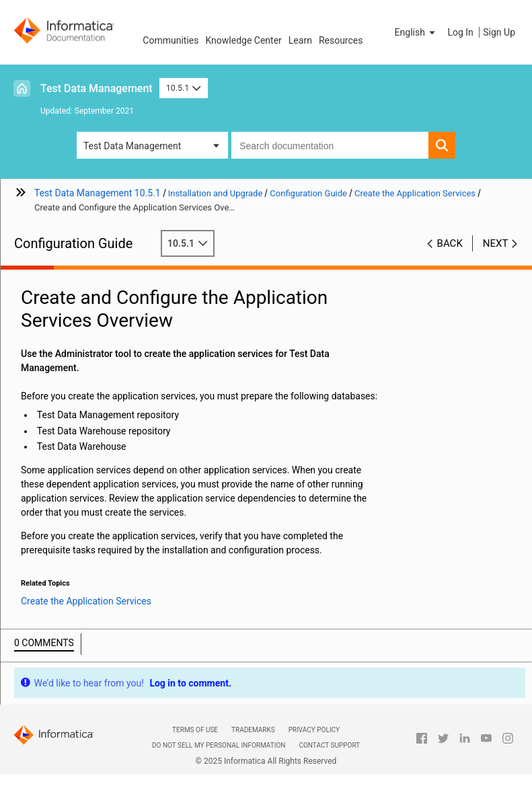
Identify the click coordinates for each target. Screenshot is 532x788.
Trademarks (253, 730)
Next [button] (496, 243)
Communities (170, 40)
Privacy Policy (314, 730)
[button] (416, 32)
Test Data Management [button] (132, 146)
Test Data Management (97, 88)
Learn (300, 40)
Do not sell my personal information (219, 745)
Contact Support (329, 745)
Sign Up (499, 32)
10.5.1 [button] (184, 88)
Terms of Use (195, 730)
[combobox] (330, 145)
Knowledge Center (243, 40)
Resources (341, 40)
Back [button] (450, 243)
